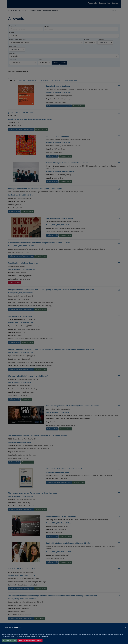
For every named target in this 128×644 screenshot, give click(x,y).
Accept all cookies (9, 640)
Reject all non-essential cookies (30, 640)
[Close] (126, 627)
